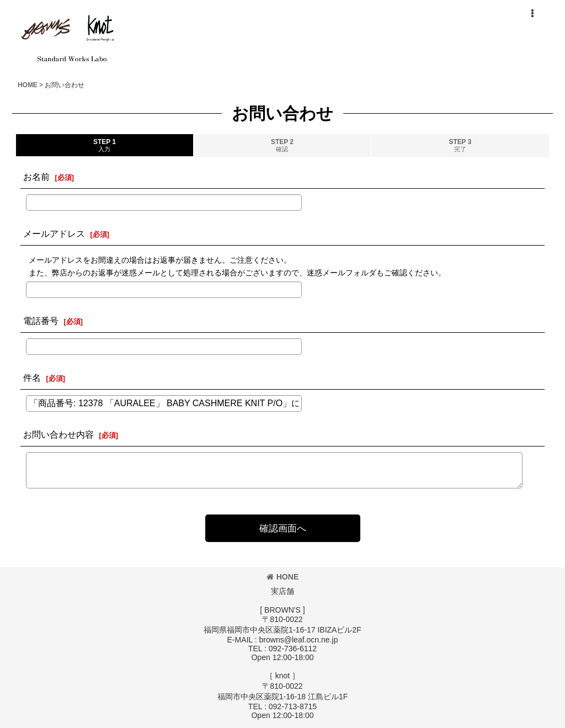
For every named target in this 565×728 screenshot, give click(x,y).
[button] (532, 14)
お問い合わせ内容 (58, 434)
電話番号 (41, 321)
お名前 (36, 177)
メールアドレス (54, 233)
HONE (283, 577)
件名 (32, 378)
